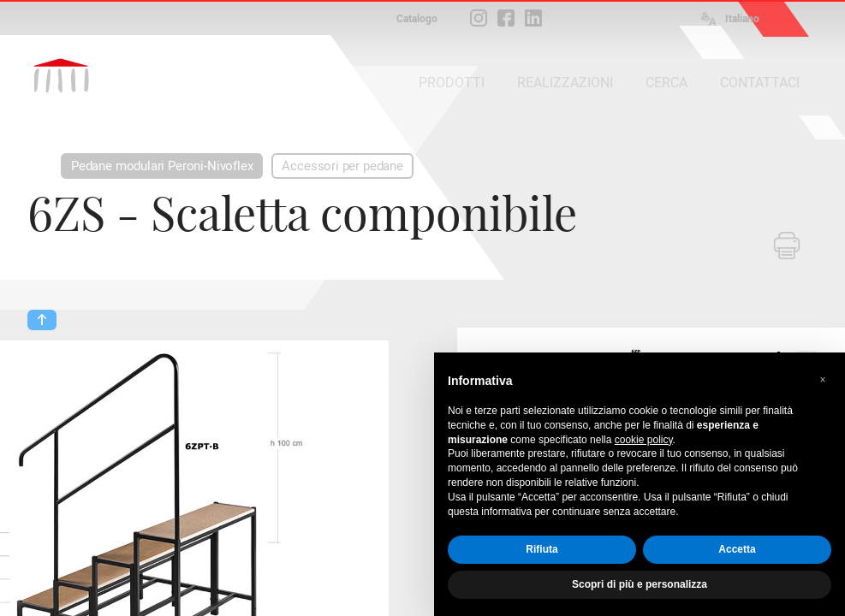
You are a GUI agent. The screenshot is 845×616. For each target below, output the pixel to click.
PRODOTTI (452, 83)
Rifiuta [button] (542, 549)
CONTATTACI (760, 83)
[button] (823, 380)
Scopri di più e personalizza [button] (640, 584)
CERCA (666, 83)
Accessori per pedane (342, 166)
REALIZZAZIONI (565, 83)
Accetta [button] (737, 549)
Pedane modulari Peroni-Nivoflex (162, 166)
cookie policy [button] (644, 440)
